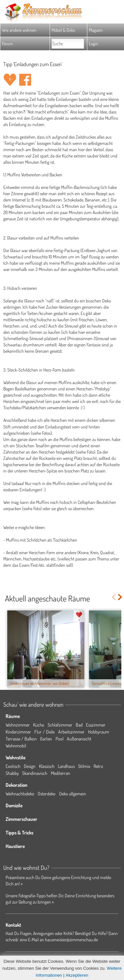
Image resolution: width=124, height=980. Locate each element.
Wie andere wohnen (19, 30)
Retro (98, 766)
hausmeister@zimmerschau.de (71, 939)
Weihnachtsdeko (20, 794)
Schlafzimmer (60, 725)
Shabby (12, 773)
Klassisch (47, 766)
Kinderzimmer (18, 732)
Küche (39, 725)
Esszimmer (96, 725)
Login (94, 44)
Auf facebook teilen (25, 80)
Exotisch (13, 766)
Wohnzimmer (18, 725)
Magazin (96, 30)
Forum (7, 44)
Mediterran (61, 773)
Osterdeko (47, 794)
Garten (46, 739)
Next (121, 597)
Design (30, 766)
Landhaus (66, 766)
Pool (60, 739)
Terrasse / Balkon (21, 739)
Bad (79, 725)
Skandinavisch (35, 773)
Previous (114, 597)
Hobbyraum (99, 732)
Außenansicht (79, 739)
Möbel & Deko (63, 30)
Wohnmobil (16, 746)
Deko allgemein (73, 794)
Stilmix (84, 766)
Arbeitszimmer (71, 732)
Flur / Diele (44, 732)
